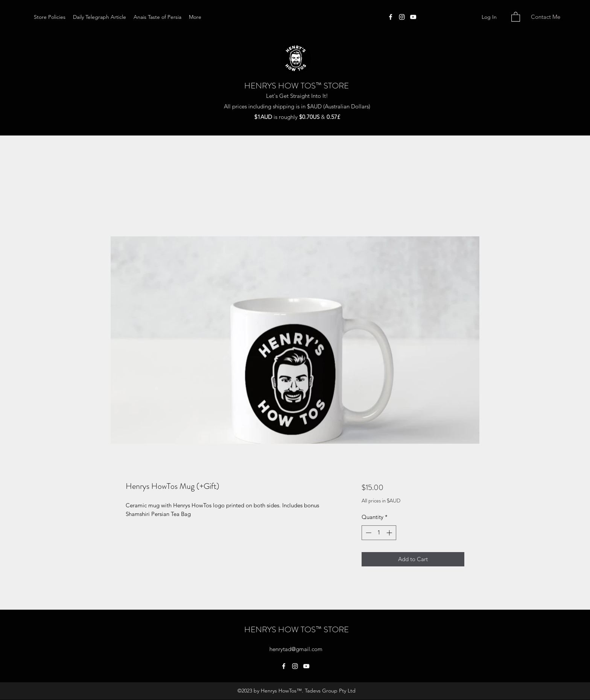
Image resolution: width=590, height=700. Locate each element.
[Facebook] (391, 17)
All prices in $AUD (381, 501)
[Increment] (390, 533)
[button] (516, 16)
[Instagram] (402, 17)
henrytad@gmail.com (296, 649)
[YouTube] (413, 17)
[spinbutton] (379, 533)
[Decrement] (368, 533)
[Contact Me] (545, 17)
